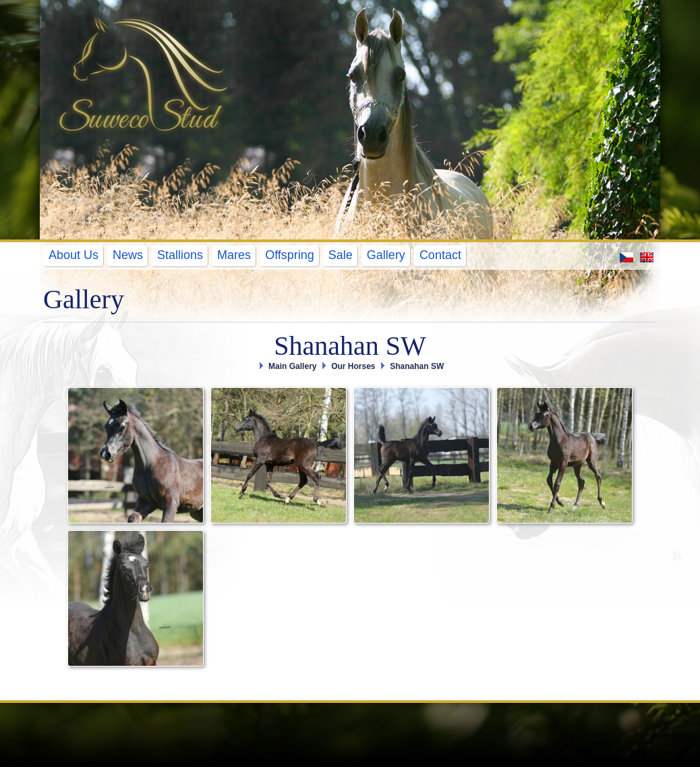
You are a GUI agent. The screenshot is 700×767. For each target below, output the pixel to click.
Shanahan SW (417, 366)
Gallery (386, 255)
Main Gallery (292, 366)
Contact (440, 255)
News (128, 255)
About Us (74, 255)
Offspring (290, 255)
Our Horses (353, 366)
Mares (234, 255)
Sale (341, 255)
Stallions (180, 255)
